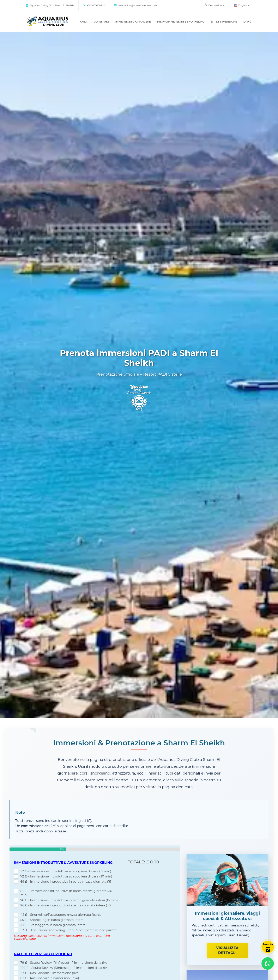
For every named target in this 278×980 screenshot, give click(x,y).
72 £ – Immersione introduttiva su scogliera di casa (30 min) (66, 876)
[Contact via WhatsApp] (268, 963)
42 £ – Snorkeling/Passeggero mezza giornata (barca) (62, 915)
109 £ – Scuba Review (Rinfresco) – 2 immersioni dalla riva (65, 968)
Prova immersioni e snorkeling (181, 21)
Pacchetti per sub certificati (43, 954)
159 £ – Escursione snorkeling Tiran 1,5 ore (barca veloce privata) (69, 930)
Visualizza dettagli (227, 950)
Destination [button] (214, 5)
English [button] (242, 5)
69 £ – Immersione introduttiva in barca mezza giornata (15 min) (66, 884)
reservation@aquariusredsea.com (135, 5)
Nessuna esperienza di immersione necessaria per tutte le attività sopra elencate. (62, 937)
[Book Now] (268, 947)
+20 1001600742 (94, 5)
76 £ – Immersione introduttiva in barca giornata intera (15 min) (69, 900)
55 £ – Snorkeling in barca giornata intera (52, 920)
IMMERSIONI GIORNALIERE (133, 21)
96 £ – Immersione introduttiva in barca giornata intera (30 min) (66, 907)
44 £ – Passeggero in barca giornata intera (53, 925)
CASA (84, 21)
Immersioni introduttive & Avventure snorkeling (63, 863)
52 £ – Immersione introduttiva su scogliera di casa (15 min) (66, 871)
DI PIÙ (247, 21)
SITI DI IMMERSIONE (224, 21)
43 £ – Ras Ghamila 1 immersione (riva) (50, 973)
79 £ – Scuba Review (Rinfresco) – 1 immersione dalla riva (64, 963)
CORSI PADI (101, 21)
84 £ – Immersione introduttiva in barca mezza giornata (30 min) (66, 893)
